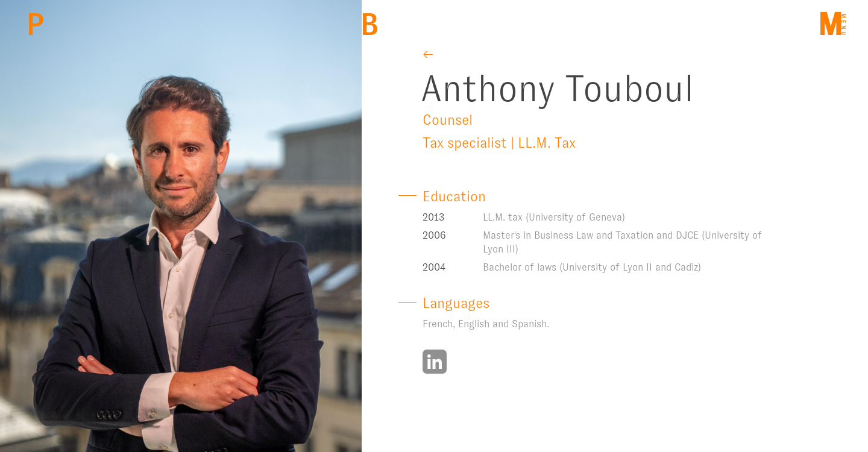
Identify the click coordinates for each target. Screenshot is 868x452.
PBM (35, 24)
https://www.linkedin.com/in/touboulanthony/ (435, 362)
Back (369, 24)
